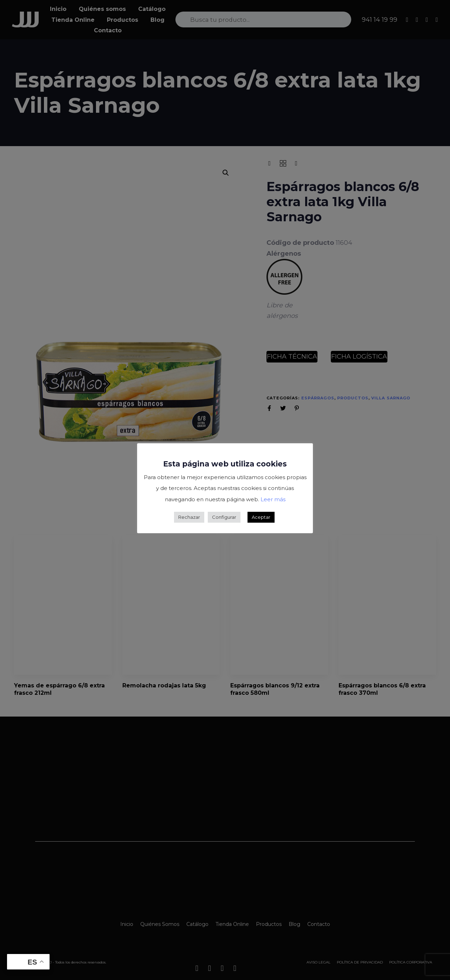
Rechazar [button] (189, 517)
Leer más (273, 499)
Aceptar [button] (261, 517)
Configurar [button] (224, 517)
